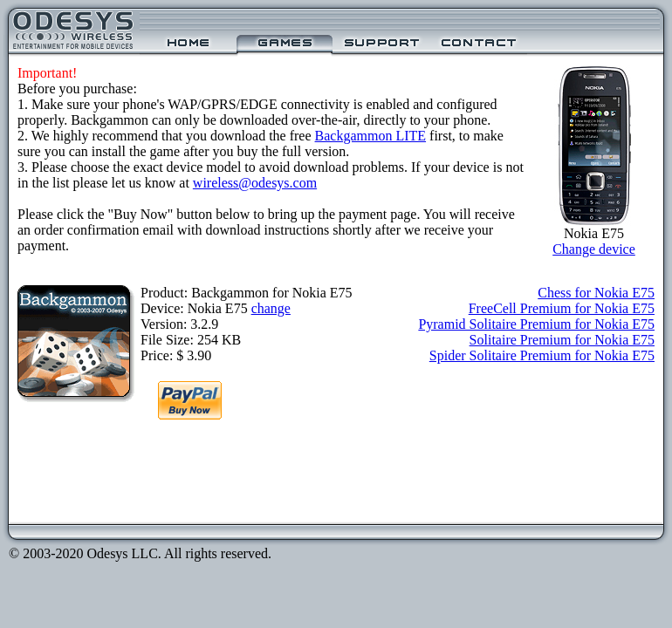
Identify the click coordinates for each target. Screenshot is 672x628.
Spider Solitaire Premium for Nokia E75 (542, 355)
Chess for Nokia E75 (596, 293)
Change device (594, 249)
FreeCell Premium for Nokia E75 (562, 308)
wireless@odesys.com (255, 183)
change (271, 308)
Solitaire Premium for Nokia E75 (562, 340)
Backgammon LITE (371, 136)
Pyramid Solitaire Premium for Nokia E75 (536, 324)
